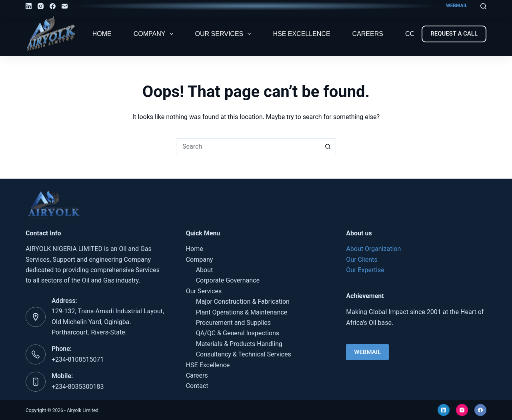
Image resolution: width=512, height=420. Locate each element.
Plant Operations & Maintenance (242, 312)
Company (155, 34)
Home (102, 34)
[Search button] (328, 146)
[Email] (65, 6)
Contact (197, 386)
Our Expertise (365, 270)
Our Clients (362, 260)
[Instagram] (41, 6)
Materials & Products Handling (239, 344)
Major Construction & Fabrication (243, 302)
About (205, 270)
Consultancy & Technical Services (244, 354)
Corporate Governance (228, 280)
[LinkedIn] (29, 6)
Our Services (225, 34)
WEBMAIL (457, 6)
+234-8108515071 (78, 359)
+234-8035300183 (78, 387)
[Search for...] (248, 146)
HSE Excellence (301, 34)
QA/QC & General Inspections (238, 333)
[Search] (483, 6)
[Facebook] (53, 6)
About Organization (373, 249)
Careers (368, 34)
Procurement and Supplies (233, 323)
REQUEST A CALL (454, 34)
